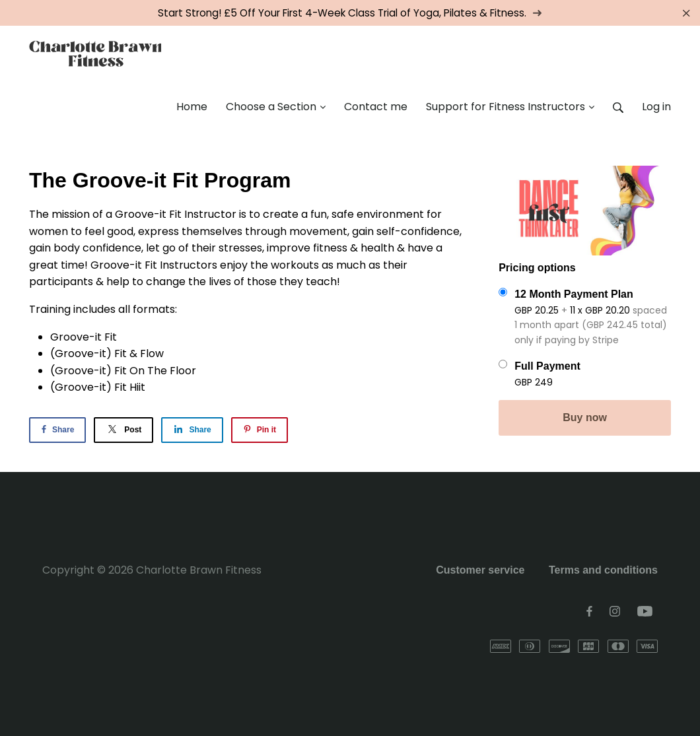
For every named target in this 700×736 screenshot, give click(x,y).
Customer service (480, 570)
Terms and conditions (603, 570)
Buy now (585, 418)
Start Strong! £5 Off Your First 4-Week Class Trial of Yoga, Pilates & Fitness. (350, 13)
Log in (656, 107)
